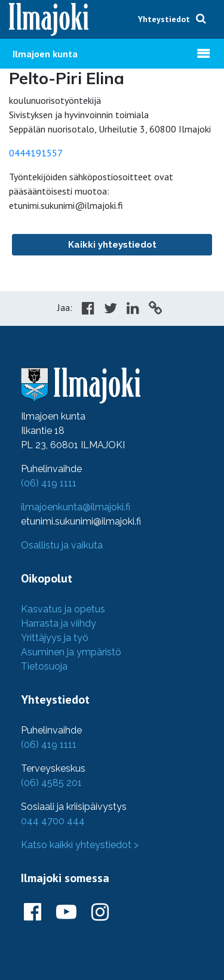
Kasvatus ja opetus (63, 609)
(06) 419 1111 (49, 483)
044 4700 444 (53, 821)
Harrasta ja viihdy (59, 623)
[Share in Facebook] (88, 310)
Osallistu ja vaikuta (62, 545)
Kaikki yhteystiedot (112, 245)
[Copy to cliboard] (155, 310)
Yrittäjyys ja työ (55, 638)
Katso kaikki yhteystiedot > (80, 845)
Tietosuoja (44, 666)
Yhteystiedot (164, 19)
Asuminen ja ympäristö (71, 652)
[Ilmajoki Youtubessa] (66, 913)
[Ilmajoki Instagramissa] (100, 913)
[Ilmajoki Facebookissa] (33, 913)
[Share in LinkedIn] (133, 310)
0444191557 (36, 153)
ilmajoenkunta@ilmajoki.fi (76, 507)
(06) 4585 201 (51, 783)
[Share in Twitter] (111, 310)
